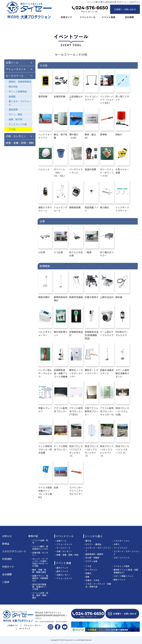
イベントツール (88, 17)
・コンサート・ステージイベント (97, 549)
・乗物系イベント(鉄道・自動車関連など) (125, 571)
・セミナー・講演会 (92, 544)
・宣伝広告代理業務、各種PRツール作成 (39, 587)
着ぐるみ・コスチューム (20, 103)
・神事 (86, 577)
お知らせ (7, 536)
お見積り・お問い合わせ (125, 9)
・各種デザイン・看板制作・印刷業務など (39, 578)
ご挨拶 (6, 582)
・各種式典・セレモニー (39, 554)
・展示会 (87, 541)
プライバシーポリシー (33, 625)
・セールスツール (62, 548)
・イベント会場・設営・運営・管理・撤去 (39, 595)
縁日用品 (13, 86)
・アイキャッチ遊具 (121, 566)
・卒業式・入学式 (91, 580)
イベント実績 (108, 17)
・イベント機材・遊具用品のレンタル (39, 548)
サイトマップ (25, 628)
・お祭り (116, 544)
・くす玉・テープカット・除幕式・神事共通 (97, 585)
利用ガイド (67, 17)
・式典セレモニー (62, 575)
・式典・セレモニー (63, 551)
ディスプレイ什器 (18, 124)
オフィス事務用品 (18, 91)
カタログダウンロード (14, 551)
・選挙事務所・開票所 (93, 554)
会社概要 (129, 17)
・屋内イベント (61, 568)
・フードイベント (120, 548)
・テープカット (90, 570)
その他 (12, 129)
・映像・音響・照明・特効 (66, 555)
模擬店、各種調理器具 (20, 82)
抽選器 (12, 96)
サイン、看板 (15, 114)
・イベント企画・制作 (39, 542)
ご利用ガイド (12, 625)
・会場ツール (60, 541)
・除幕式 (87, 573)
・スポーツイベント (121, 558)
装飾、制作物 (15, 119)
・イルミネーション (121, 541)
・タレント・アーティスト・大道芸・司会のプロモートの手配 (39, 562)
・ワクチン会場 (90, 561)
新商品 (6, 544)
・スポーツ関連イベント (123, 576)
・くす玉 (87, 566)
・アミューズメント (63, 544)
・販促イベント (119, 580)
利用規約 (7, 559)
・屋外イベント (61, 571)
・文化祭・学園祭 (91, 558)
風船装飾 (13, 109)
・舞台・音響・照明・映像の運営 (38, 571)
